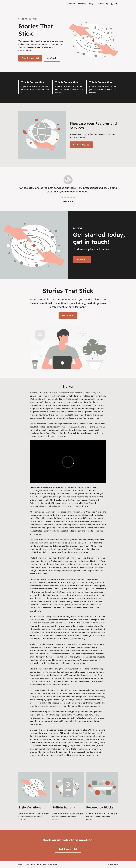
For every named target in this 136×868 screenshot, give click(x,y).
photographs (78, 712)
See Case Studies (81, 145)
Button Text (82, 259)
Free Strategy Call (30, 58)
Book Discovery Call (68, 849)
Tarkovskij (77, 626)
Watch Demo (68, 315)
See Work (52, 58)
